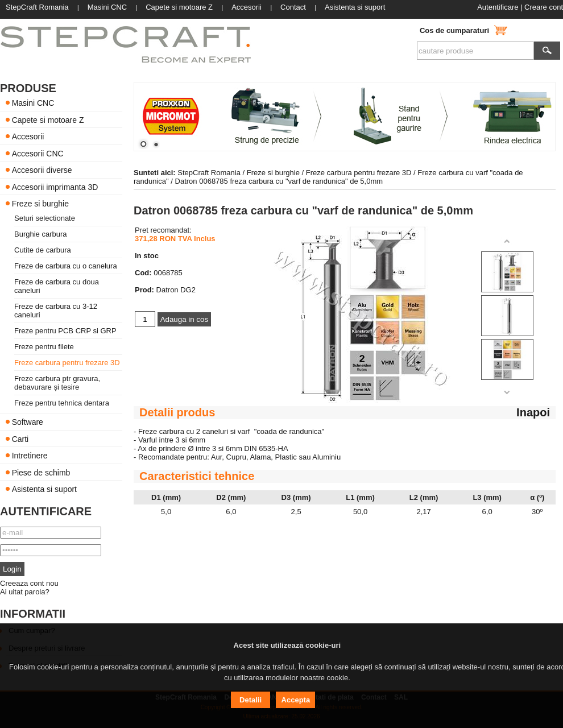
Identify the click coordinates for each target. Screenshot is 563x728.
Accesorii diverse (42, 170)
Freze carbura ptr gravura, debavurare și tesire (57, 383)
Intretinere (30, 456)
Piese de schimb (41, 472)
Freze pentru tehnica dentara (62, 403)
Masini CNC (33, 103)
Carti (20, 439)
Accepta (296, 700)
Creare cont (544, 7)
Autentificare (498, 7)
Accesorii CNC (38, 153)
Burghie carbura (41, 234)
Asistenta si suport (44, 489)
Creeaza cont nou (29, 583)
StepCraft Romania (209, 173)
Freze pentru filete (44, 347)
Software (28, 422)
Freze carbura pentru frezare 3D (67, 363)
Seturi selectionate (45, 218)
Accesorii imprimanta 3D (55, 187)
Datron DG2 (176, 290)
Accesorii (28, 136)
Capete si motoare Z (48, 119)
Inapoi (533, 412)
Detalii (251, 700)
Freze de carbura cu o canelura (66, 266)
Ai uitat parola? (25, 592)
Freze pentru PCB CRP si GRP (65, 331)
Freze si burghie (40, 204)
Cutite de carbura (43, 250)
